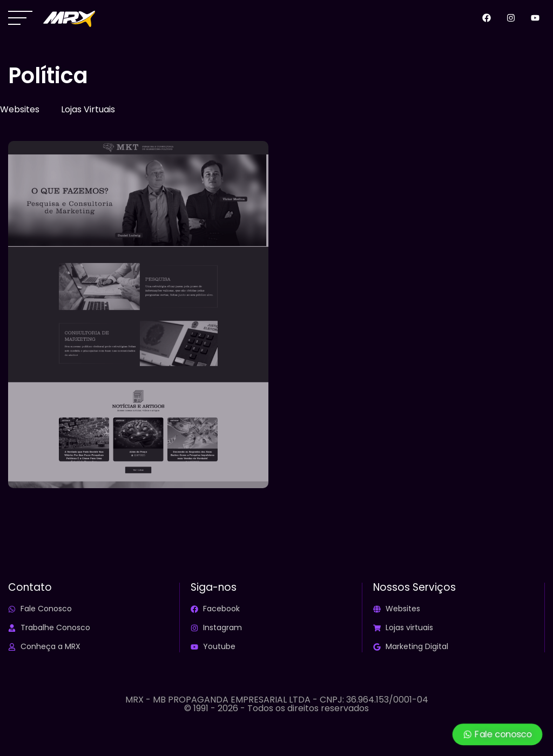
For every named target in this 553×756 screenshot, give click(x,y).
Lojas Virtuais (88, 109)
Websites (20, 109)
